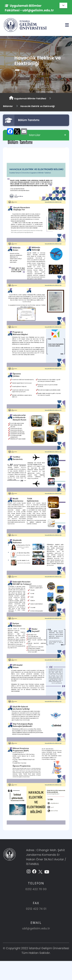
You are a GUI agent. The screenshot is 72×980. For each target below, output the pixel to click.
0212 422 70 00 (36, 889)
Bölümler (8, 106)
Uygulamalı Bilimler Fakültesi (28, 98)
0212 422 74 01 (36, 909)
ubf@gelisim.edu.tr (36, 928)
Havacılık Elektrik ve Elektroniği (38, 106)
